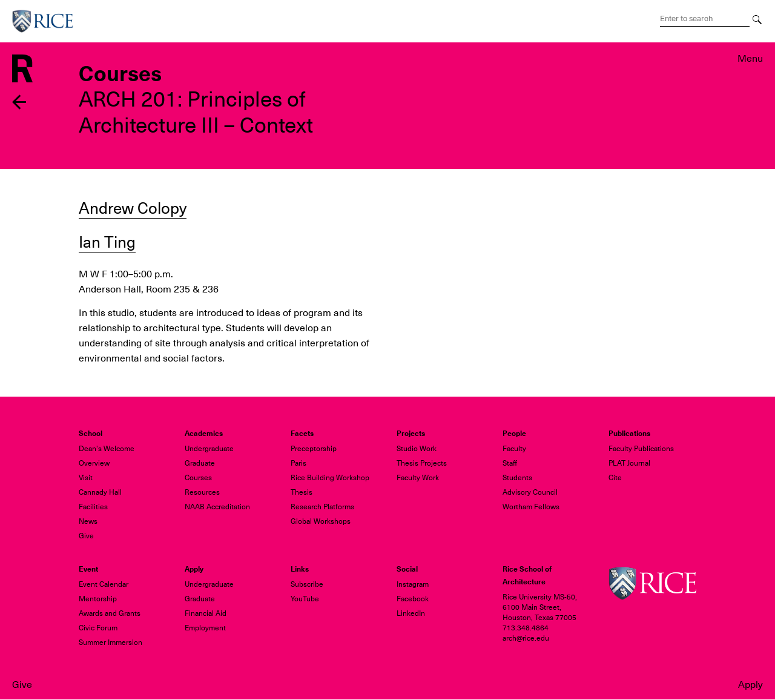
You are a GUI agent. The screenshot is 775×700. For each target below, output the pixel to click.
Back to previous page (20, 102)
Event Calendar (104, 584)
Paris (298, 463)
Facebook (413, 599)
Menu (750, 59)
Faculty (514, 449)
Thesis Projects (422, 463)
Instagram (413, 584)
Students (517, 478)
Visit (86, 478)
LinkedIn (411, 613)
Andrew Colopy (133, 208)
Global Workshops (321, 521)
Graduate (200, 463)
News (88, 521)
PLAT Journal (629, 463)
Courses (198, 478)
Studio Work (417, 449)
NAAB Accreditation (217, 507)
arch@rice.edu (526, 638)
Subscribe (307, 584)
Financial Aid (206, 613)
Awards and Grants (110, 613)
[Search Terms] (705, 19)
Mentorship (98, 599)
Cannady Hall (100, 492)
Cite (615, 478)
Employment (205, 628)
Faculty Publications (641, 449)
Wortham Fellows (531, 507)
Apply (750, 685)
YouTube (305, 599)
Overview (94, 463)
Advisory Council (530, 492)
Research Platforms (322, 507)
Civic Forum (98, 628)
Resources (202, 492)
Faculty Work (418, 478)
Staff (510, 463)
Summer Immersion (110, 642)
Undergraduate (209, 449)
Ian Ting (107, 242)
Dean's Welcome (107, 449)
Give (22, 685)
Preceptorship (314, 449)
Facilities (93, 507)
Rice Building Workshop (330, 478)
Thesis (302, 492)
